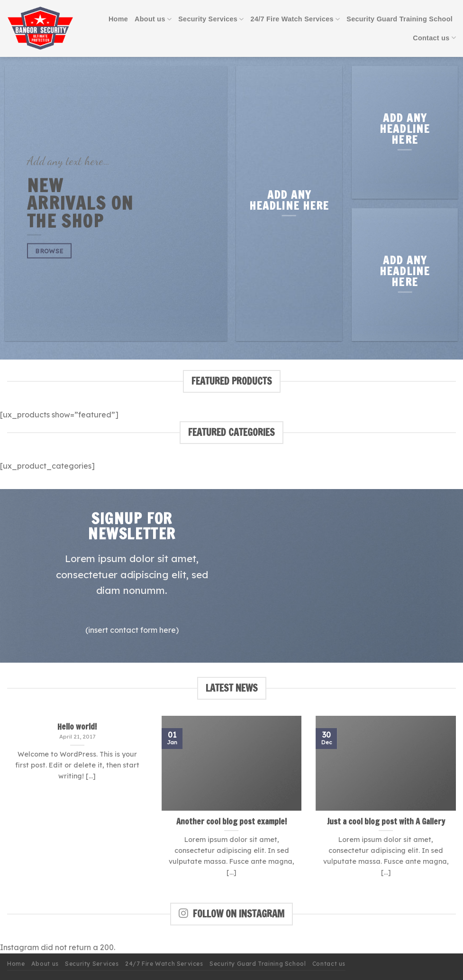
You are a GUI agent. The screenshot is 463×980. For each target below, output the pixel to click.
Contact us (434, 38)
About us (153, 19)
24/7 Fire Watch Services (295, 19)
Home (118, 19)
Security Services (211, 19)
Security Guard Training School (399, 19)
